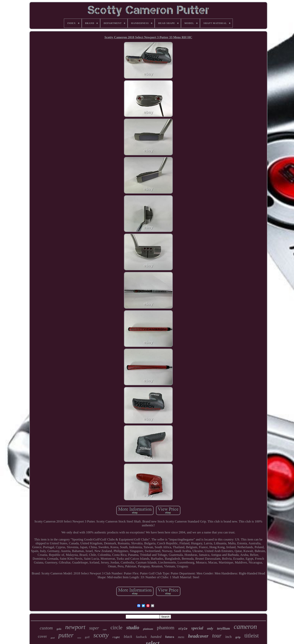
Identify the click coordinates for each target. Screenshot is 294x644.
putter (66, 635)
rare (105, 629)
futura (170, 637)
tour (217, 636)
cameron (245, 627)
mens (181, 637)
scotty (101, 635)
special (197, 628)
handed (156, 637)
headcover (198, 636)
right (116, 637)
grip (238, 637)
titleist (251, 635)
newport (75, 627)
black (128, 637)
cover (43, 636)
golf (87, 637)
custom (46, 628)
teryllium (223, 628)
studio (133, 628)
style (183, 629)
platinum (148, 629)
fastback (141, 637)
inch (228, 637)
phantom (166, 628)
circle (116, 627)
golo (59, 629)
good (53, 638)
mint (79, 638)
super (94, 628)
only (210, 628)
